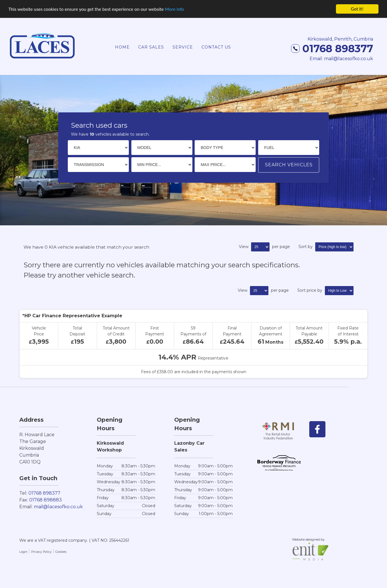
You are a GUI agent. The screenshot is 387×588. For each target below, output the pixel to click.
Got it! (357, 9)
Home (122, 47)
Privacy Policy (41, 552)
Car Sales (151, 47)
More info (174, 9)
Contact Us (216, 47)
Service (183, 47)
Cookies (61, 552)
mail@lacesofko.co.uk (58, 506)
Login (23, 552)
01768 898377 (332, 48)
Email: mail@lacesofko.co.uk (341, 58)
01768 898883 (46, 500)
